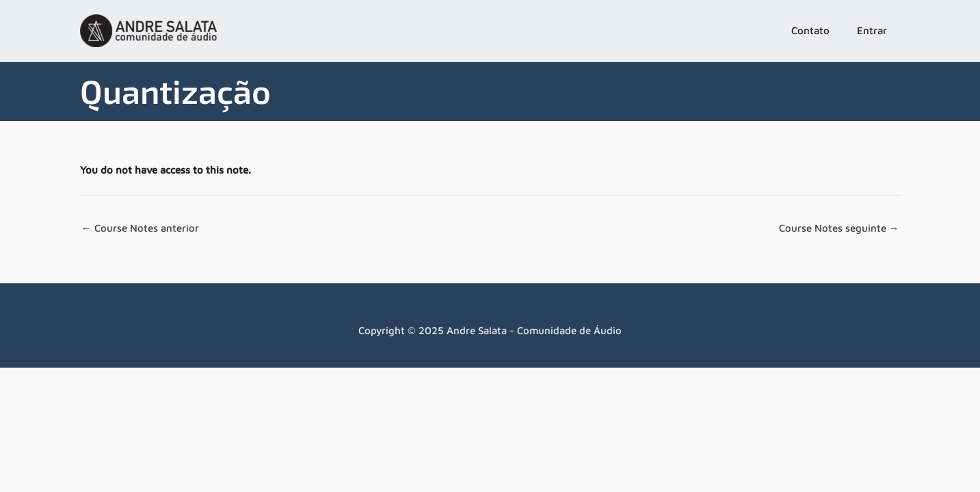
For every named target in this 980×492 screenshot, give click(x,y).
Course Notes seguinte (839, 228)
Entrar (872, 30)
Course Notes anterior (140, 228)
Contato (810, 30)
